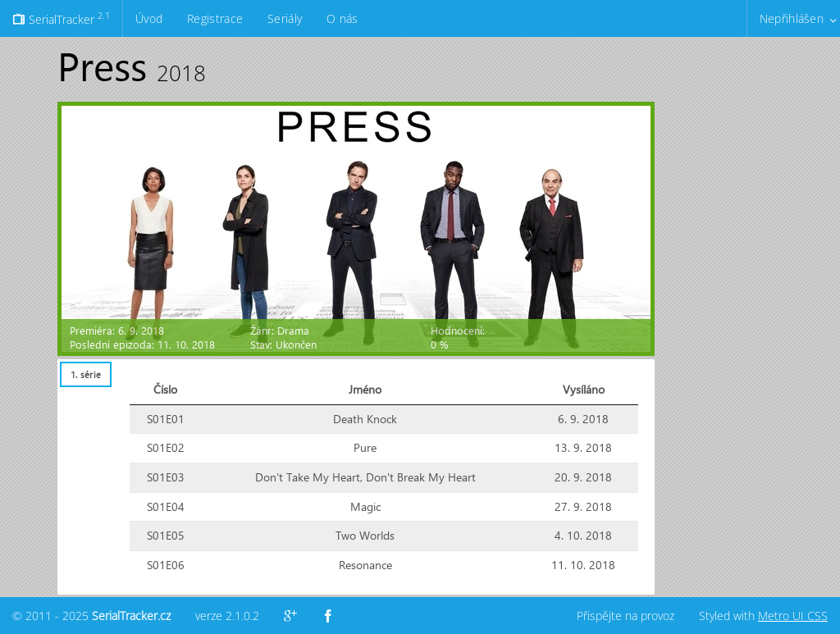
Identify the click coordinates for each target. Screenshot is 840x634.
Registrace (215, 18)
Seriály (285, 18)
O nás (342, 18)
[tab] (85, 374)
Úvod (149, 18)
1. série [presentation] (86, 374)
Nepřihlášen (792, 18)
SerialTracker (61, 18)
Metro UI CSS (793, 616)
